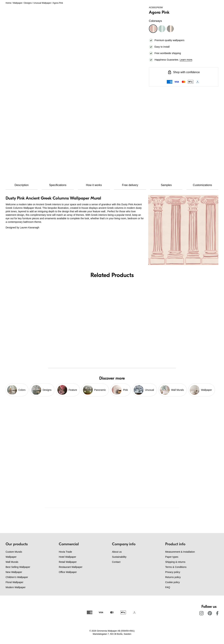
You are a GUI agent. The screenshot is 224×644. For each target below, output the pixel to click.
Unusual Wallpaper (42, 3)
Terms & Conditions (176, 567)
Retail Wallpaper (68, 562)
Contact (116, 562)
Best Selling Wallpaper (18, 567)
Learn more (186, 60)
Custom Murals (14, 552)
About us (117, 552)
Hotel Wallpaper (67, 557)
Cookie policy (172, 582)
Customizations (202, 185)
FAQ (168, 587)
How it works (94, 185)
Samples (166, 185)
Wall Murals (12, 562)
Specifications (58, 185)
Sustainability (119, 557)
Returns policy (173, 577)
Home (8, 3)
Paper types (172, 557)
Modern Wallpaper (16, 587)
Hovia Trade (65, 552)
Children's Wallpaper (17, 577)
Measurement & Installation (180, 552)
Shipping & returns (175, 562)
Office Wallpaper (68, 572)
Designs (28, 3)
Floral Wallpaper (14, 582)
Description (22, 185)
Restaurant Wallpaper (71, 567)
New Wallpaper (14, 572)
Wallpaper (18, 3)
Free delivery (130, 185)
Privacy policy (173, 572)
